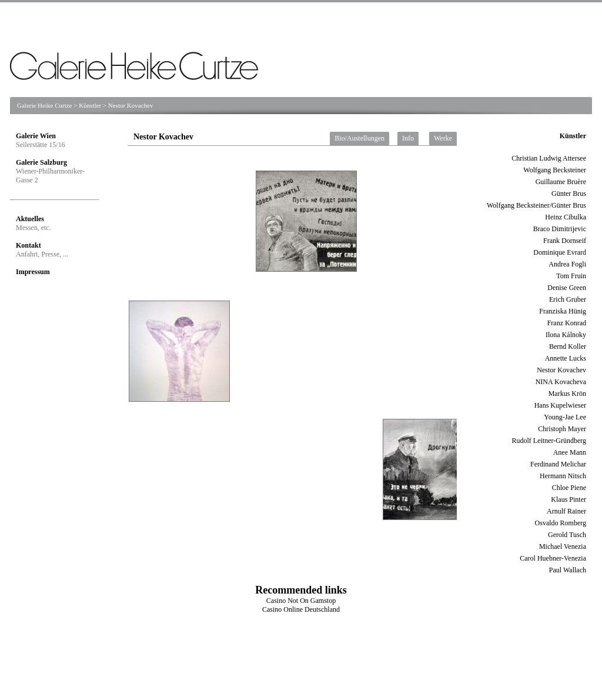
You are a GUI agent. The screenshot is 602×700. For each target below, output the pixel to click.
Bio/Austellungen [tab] (359, 138)
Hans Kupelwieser (560, 405)
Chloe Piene (569, 488)
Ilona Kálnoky (566, 335)
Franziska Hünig (563, 311)
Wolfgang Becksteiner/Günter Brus (536, 205)
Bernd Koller (568, 346)
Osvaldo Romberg (561, 523)
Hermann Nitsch (563, 476)
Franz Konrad (567, 323)
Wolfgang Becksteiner (555, 170)
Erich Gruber (568, 299)
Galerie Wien (36, 136)
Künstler (90, 105)
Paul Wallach (568, 570)
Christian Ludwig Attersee (549, 158)
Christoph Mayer (562, 429)
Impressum (33, 272)
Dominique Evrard (560, 252)
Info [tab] (408, 138)
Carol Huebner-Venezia (553, 558)
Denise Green (567, 288)
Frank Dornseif (565, 241)
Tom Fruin (571, 276)
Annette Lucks (566, 358)
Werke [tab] (443, 138)
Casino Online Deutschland (301, 609)
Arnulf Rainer (566, 511)
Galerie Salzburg (41, 162)
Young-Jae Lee (565, 417)
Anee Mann (570, 452)
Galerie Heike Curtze (44, 105)
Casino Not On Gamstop (301, 601)
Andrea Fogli (567, 264)
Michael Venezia (563, 546)
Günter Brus (569, 194)
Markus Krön (567, 394)
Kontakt (29, 245)
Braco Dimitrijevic (560, 229)
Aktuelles (30, 219)
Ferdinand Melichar (558, 464)
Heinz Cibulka (566, 217)
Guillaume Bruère (561, 182)
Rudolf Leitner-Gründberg (549, 441)
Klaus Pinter (568, 499)
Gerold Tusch (567, 535)
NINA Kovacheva (561, 382)
